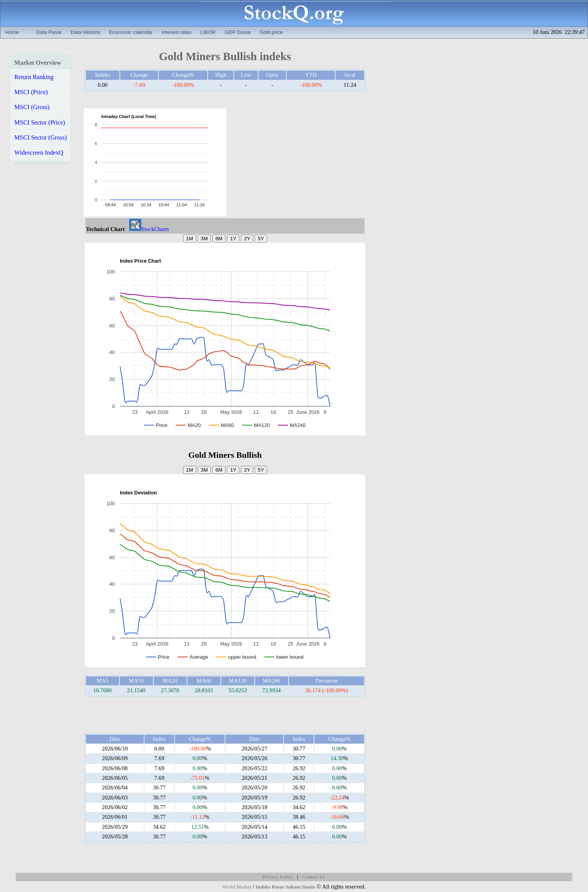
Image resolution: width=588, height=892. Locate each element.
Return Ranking (34, 77)
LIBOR (208, 32)
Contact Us (314, 877)
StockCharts (149, 229)
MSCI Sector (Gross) (40, 137)
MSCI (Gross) (32, 107)
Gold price (271, 32)
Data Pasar (49, 32)
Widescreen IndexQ (39, 153)
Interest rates (176, 32)
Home (12, 32)
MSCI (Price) (31, 92)
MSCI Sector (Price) (40, 122)
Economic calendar (131, 32)
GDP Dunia (238, 32)
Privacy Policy (278, 877)
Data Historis (86, 32)
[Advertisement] (302, 162)
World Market (237, 887)
